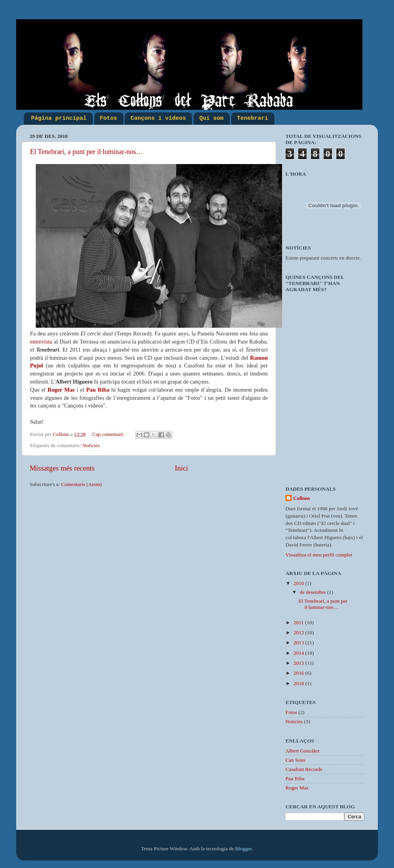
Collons (302, 498)
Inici (181, 468)
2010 (299, 583)
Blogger (243, 849)
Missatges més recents (62, 468)
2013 (299, 643)
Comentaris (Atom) (81, 484)
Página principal (59, 118)
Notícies (91, 445)
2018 (299, 683)
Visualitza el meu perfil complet (319, 555)
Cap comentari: (109, 434)
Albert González (303, 751)
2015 (299, 663)
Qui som (211, 118)
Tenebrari (253, 118)
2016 (299, 673)
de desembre (313, 592)
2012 (299, 633)
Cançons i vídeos (158, 118)
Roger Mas (61, 390)
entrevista (41, 342)
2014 (299, 653)
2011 (299, 623)
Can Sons (295, 760)
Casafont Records (304, 769)
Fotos (109, 118)
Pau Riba (98, 390)
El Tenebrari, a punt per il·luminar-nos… (86, 152)
